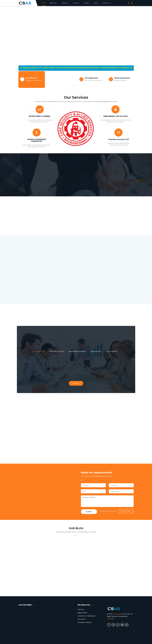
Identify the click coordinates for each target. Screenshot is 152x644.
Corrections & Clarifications (87, 616)
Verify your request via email (108, 511)
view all (76, 383)
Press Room (82, 619)
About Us (81, 609)
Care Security (117, 614)
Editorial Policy (82, 613)
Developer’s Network (84, 622)
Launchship (111, 619)
